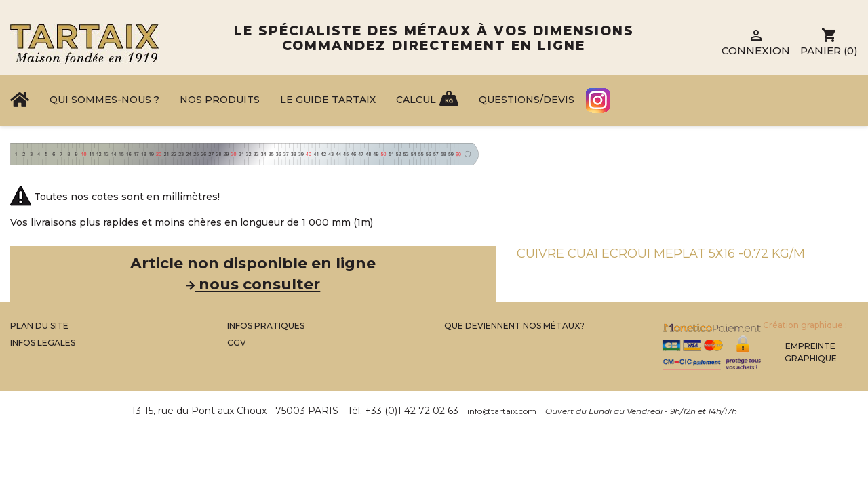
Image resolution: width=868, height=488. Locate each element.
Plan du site (39, 326)
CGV (237, 343)
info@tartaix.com (502, 411)
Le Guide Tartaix (328, 100)
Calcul (416, 100)
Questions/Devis (527, 100)
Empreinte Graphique (811, 352)
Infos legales (43, 343)
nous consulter (253, 284)
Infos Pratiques (266, 326)
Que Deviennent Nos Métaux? (514, 326)
